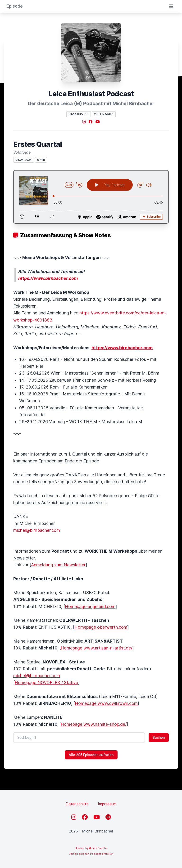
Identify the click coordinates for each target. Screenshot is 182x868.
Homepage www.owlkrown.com (106, 703)
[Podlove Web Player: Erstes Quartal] (91, 197)
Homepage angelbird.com (90, 606)
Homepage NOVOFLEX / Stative (46, 682)
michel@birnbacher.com (37, 530)
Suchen (159, 737)
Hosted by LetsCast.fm (91, 848)
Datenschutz (77, 804)
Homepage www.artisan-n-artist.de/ (96, 648)
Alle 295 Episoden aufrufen (91, 755)
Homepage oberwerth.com (101, 627)
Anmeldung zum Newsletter (58, 565)
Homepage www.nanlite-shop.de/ (94, 724)
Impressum (107, 804)
